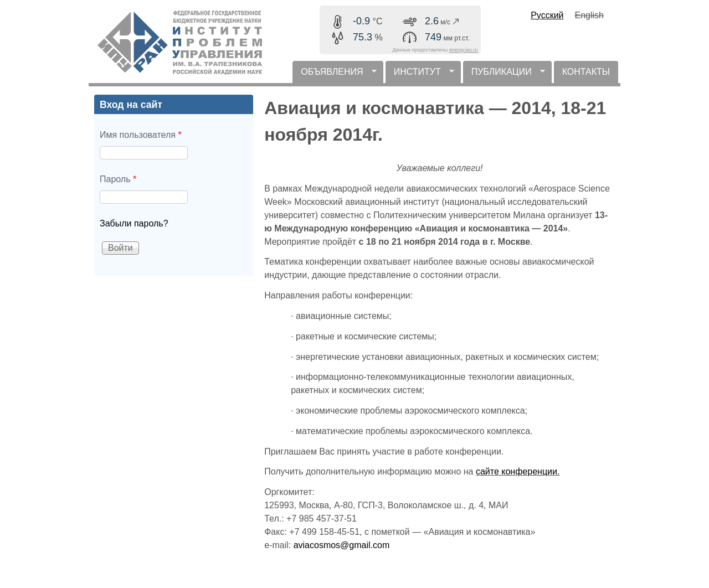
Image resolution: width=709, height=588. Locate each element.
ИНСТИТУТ (420, 75)
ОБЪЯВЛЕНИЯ (334, 75)
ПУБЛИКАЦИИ (504, 75)
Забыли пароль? (134, 223)
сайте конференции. (518, 471)
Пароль (118, 179)
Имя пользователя (141, 135)
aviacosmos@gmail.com (342, 545)
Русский (547, 15)
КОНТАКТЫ (586, 72)
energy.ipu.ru (464, 50)
